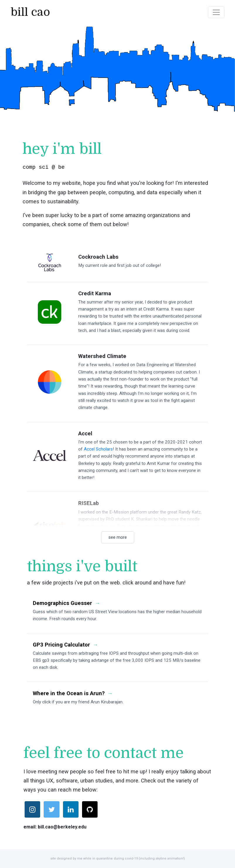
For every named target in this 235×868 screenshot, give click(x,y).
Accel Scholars (98, 449)
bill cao (30, 12)
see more (118, 537)
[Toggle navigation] (216, 12)
